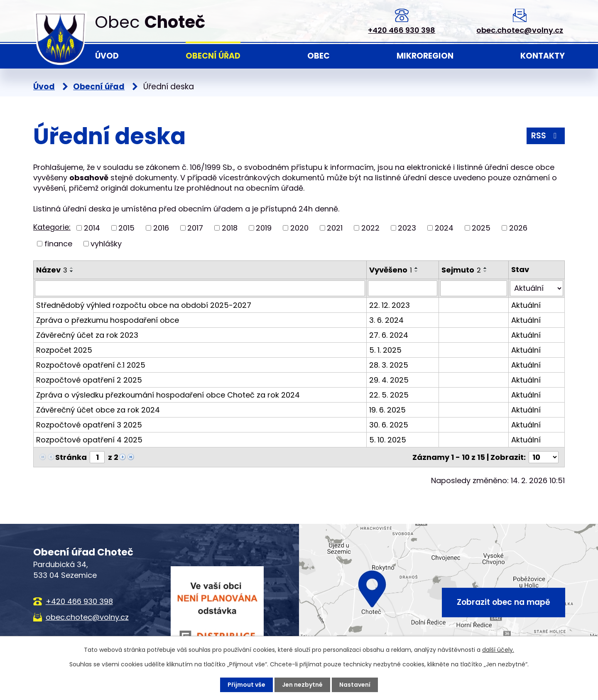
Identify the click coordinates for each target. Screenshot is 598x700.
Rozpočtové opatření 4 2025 (89, 440)
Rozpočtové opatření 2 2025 (89, 380)
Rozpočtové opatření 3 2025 (89, 425)
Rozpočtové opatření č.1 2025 (91, 365)
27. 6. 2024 (389, 335)
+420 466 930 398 (402, 30)
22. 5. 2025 (389, 395)
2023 (407, 228)
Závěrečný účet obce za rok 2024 (98, 410)
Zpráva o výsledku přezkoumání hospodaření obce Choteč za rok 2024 (168, 395)
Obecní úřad (213, 56)
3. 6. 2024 (386, 320)
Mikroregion (425, 56)
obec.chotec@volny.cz (520, 30)
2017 (195, 228)
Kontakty (543, 56)
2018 (230, 228)
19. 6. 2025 (387, 410)
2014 (92, 228)
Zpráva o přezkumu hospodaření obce (108, 320)
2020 (299, 228)
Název (52, 270)
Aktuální (526, 305)
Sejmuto (461, 270)
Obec (319, 56)
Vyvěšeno (391, 270)
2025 (481, 228)
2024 (444, 228)
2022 (370, 228)
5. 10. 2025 (388, 440)
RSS (545, 136)
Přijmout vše (246, 685)
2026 (518, 228)
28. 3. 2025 (389, 365)
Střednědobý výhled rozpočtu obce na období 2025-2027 (144, 305)
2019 (264, 228)
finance (58, 244)
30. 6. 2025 (389, 425)
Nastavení (355, 685)
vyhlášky (106, 244)
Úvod (107, 56)
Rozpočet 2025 (64, 350)
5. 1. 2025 (385, 350)
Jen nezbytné (302, 685)
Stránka (71, 457)
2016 (161, 228)
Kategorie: (52, 227)
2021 (335, 228)
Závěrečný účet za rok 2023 (87, 335)
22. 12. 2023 (390, 305)
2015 (126, 228)
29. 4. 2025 (389, 380)
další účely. (498, 650)
